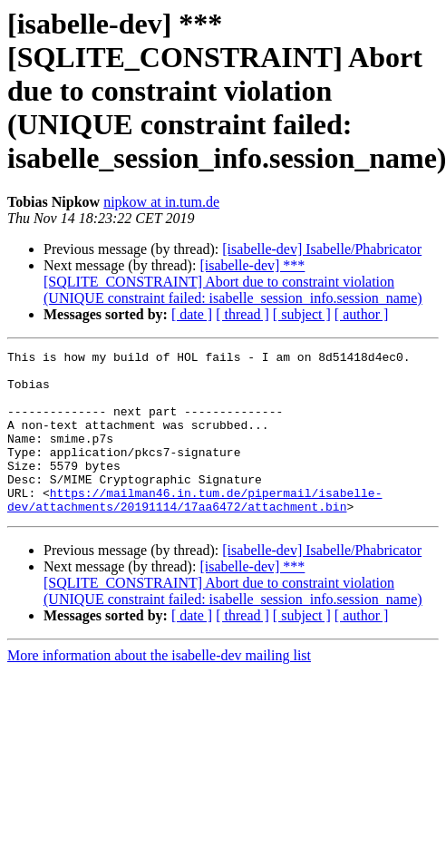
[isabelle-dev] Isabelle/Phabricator (322, 249)
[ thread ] (242, 314)
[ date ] (192, 314)
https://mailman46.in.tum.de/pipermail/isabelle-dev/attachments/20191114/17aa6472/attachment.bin (194, 531)
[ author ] (362, 314)
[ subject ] (302, 314)
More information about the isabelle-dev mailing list (159, 688)
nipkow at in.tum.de (161, 202)
